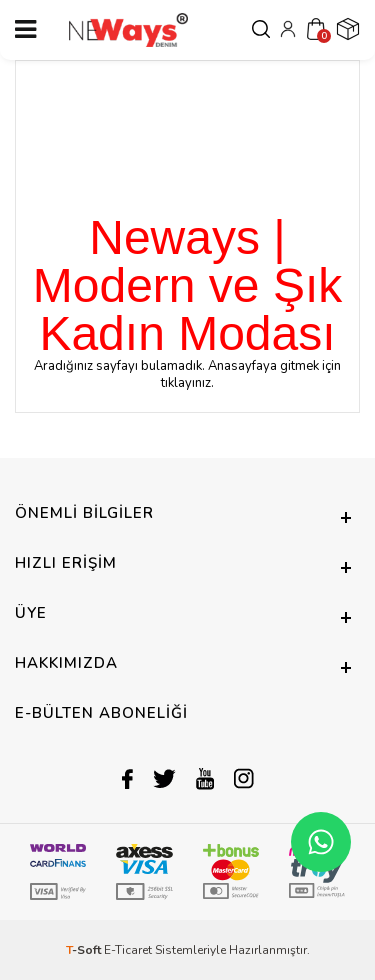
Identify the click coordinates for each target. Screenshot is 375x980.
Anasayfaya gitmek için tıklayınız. (251, 374)
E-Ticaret (128, 950)
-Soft (85, 950)
